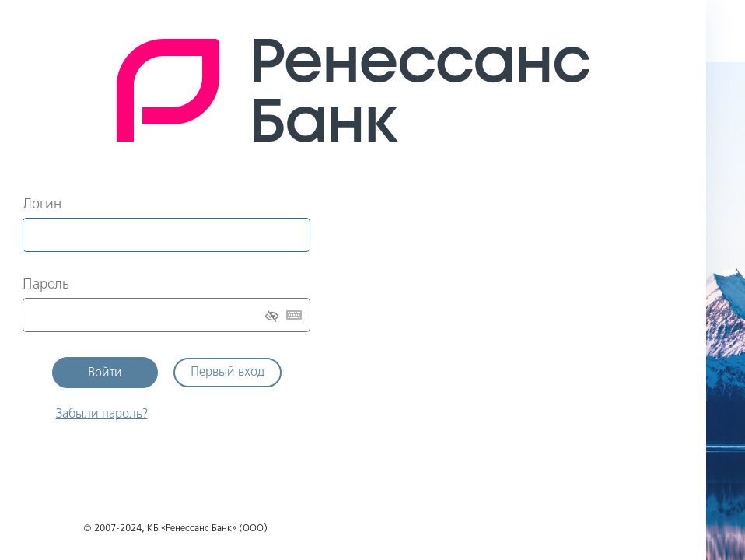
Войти (105, 373)
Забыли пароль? (102, 415)
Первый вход (227, 373)
